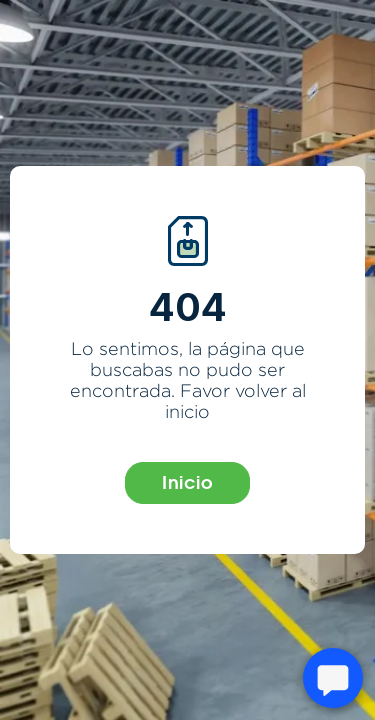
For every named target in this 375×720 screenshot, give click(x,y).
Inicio (187, 482)
